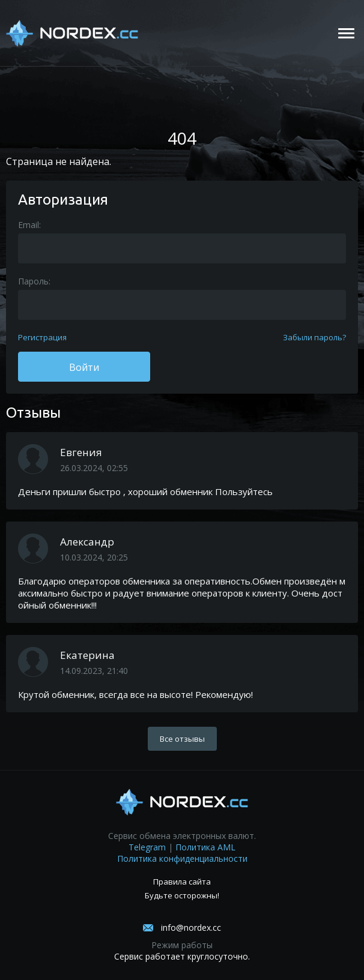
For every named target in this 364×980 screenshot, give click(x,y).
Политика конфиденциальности (182, 858)
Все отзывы (182, 739)
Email (29, 225)
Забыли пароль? (314, 337)
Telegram (147, 847)
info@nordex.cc (191, 927)
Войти (84, 367)
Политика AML (205, 847)
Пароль (33, 281)
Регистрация (42, 337)
